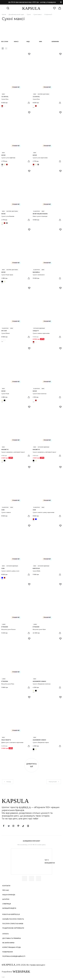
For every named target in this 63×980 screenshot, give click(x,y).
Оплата (5, 934)
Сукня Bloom (6, 333)
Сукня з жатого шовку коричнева (43, 512)
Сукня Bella (36, 571)
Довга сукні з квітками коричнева (12, 742)
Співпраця (7, 904)
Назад (7, 782)
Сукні (29, 14)
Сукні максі (37, 14)
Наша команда (9, 895)
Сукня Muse (5, 394)
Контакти (6, 886)
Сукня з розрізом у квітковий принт (13, 452)
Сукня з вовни (6, 512)
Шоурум (6, 899)
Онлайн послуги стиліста (13, 919)
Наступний (54, 782)
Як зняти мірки (8, 943)
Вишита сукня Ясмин (9, 629)
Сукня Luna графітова (8, 158)
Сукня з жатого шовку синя (10, 571)
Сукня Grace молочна (40, 394)
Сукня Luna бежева (8, 216)
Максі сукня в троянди (40, 216)
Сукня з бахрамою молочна (42, 684)
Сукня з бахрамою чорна (41, 742)
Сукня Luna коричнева (40, 158)
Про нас (6, 890)
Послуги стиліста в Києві (13, 924)
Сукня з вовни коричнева (41, 333)
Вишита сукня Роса (8, 684)
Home (4, 14)
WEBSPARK (21, 972)
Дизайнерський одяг (16, 14)
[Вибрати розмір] (29, 103)
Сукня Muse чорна (7, 275)
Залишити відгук (9, 908)
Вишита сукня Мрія (39, 629)
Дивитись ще (31, 765)
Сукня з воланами (39, 275)
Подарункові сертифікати (13, 928)
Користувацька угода (12, 947)
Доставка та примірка (12, 938)
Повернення (8, 952)
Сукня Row (5, 99)
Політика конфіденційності (14, 956)
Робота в (11, 914)
